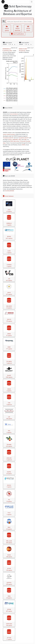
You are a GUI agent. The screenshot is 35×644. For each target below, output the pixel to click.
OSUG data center (15, 141)
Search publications (17, 34)
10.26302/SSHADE (9, 191)
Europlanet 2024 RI (24, 138)
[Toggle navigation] (32, 2)
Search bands (28, 28)
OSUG (10, 140)
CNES (25, 140)
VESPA (23, 145)
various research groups (9, 134)
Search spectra (7, 28)
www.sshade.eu (14, 114)
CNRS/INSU (15, 140)
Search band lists (17, 28)
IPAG (20, 140)
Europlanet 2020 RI (8, 138)
